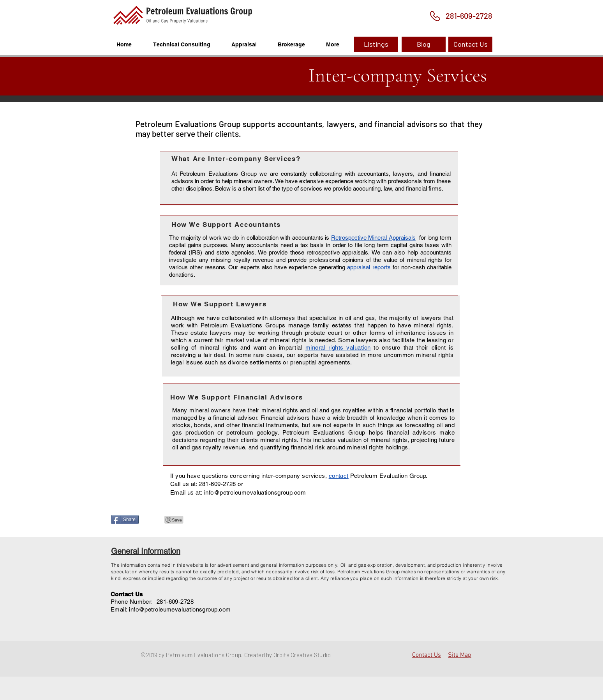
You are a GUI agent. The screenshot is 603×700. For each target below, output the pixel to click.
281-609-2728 (217, 484)
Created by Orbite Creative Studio (288, 655)
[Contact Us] (470, 44)
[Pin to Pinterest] (174, 520)
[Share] (125, 520)
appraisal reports (369, 267)
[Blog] (424, 44)
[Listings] (376, 44)
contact (339, 476)
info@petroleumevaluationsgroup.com (180, 609)
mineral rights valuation (338, 347)
